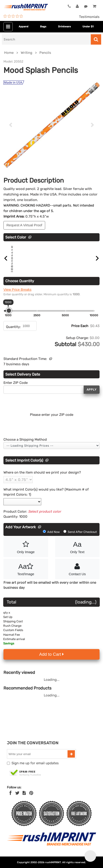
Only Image (26, 548)
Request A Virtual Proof (24, 225)
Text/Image (26, 570)
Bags (43, 27)
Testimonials (89, 17)
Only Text (77, 548)
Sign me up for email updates (35, 765)
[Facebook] (10, 794)
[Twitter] (17, 794)
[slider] (9, 312)
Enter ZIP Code (16, 384)
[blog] (24, 794)
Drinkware (64, 27)
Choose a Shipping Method (25, 441)
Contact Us (77, 570)
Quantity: (13, 328)
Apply (92, 391)
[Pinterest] (31, 794)
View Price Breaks (17, 291)
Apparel (24, 27)
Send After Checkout (80, 533)
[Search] (46, 39)
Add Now (52, 533)
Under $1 (88, 27)
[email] (38, 755)
